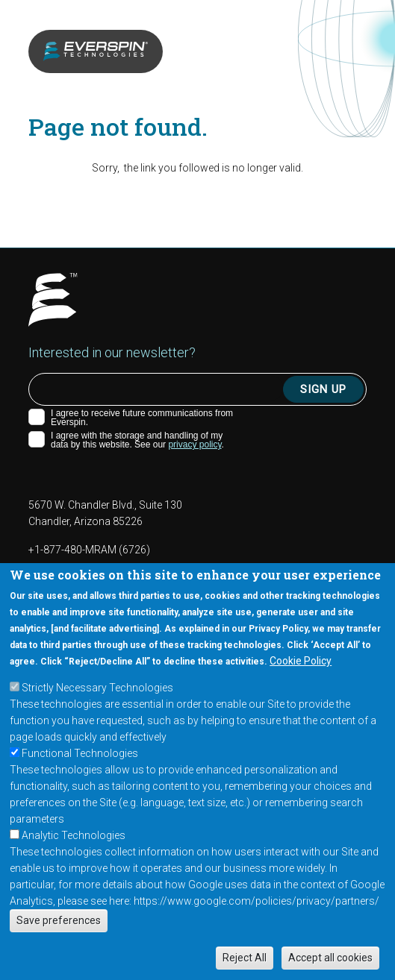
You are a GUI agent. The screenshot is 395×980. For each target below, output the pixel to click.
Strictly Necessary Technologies (97, 688)
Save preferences (59, 920)
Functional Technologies (80, 753)
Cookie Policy (301, 661)
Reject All (245, 958)
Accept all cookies (330, 958)
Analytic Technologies (74, 835)
